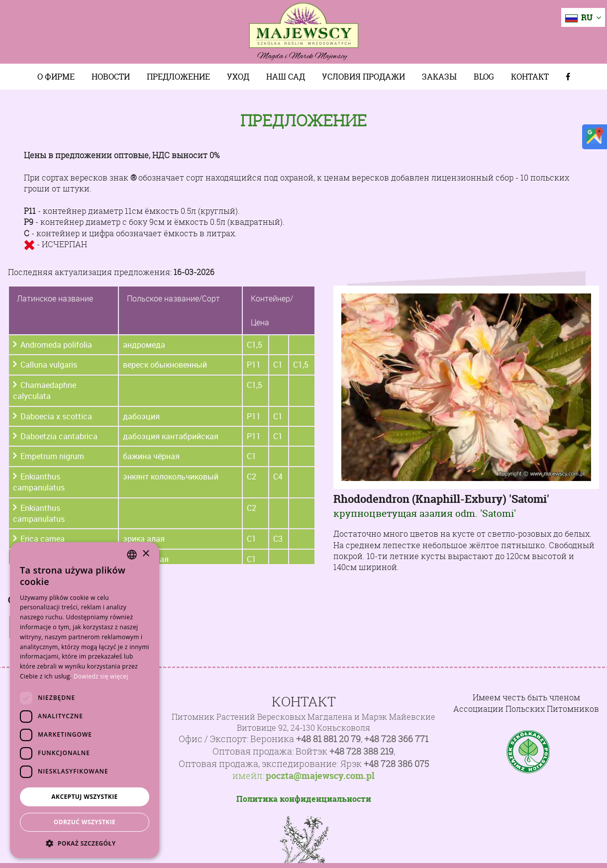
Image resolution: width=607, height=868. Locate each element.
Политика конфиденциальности (304, 799)
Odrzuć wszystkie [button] (85, 822)
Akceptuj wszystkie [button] (84, 797)
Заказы (439, 77)
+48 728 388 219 (361, 751)
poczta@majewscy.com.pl (320, 776)
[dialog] (85, 700)
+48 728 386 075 (396, 764)
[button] (85, 843)
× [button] (146, 554)
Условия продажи (363, 77)
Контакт (530, 77)
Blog (484, 77)
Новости (111, 77)
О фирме (56, 77)
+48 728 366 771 (396, 739)
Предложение (178, 77)
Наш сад (286, 77)
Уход (238, 77)
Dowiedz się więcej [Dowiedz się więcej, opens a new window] (101, 676)
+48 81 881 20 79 (328, 739)
